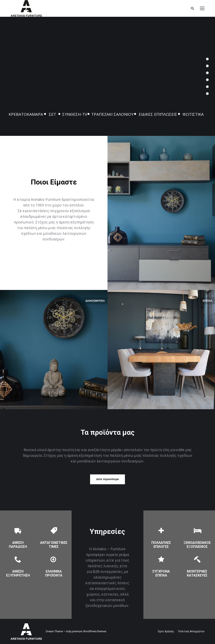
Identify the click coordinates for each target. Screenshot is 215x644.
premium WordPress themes (89, 631)
